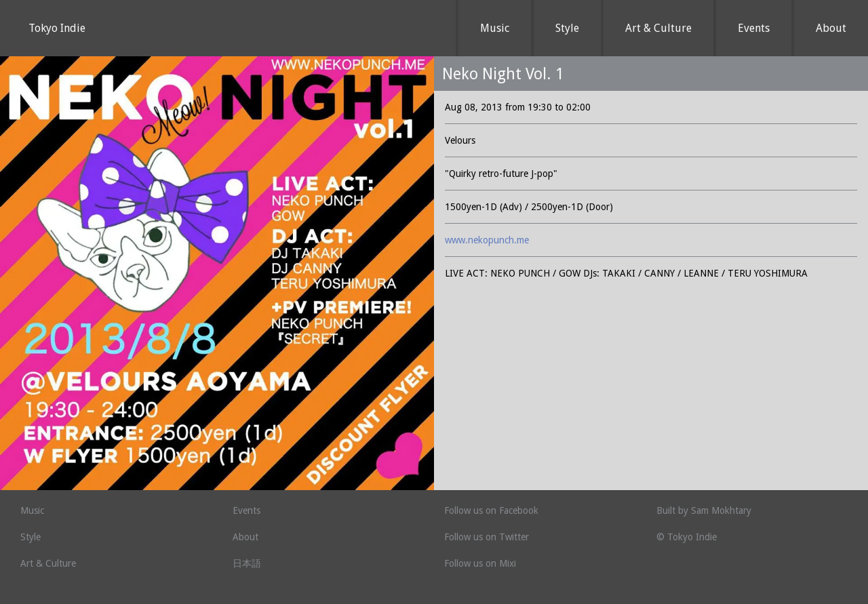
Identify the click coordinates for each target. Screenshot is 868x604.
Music (495, 28)
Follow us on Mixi (480, 563)
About (831, 28)
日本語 (247, 563)
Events (754, 28)
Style (567, 28)
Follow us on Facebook (491, 510)
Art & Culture (658, 28)
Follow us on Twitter (487, 537)
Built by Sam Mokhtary (704, 510)
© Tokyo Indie (687, 537)
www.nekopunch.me (487, 240)
